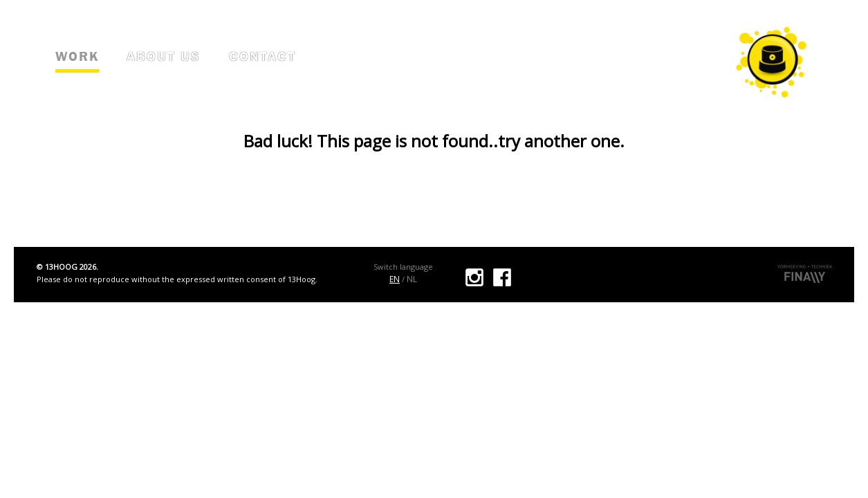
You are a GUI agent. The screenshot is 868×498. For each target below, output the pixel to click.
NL (412, 279)
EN (395, 279)
